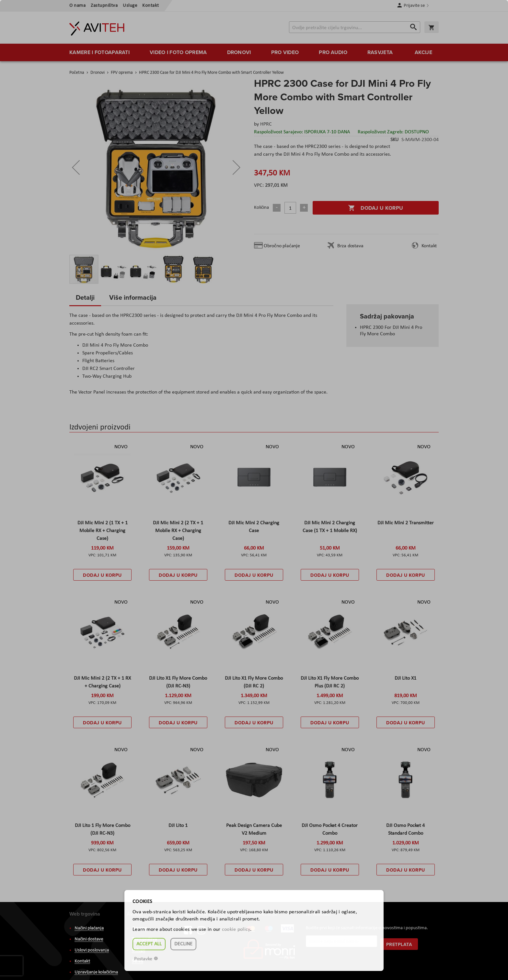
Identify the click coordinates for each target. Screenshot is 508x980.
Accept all (149, 944)
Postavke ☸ (146, 959)
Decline (183, 944)
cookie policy (236, 930)
